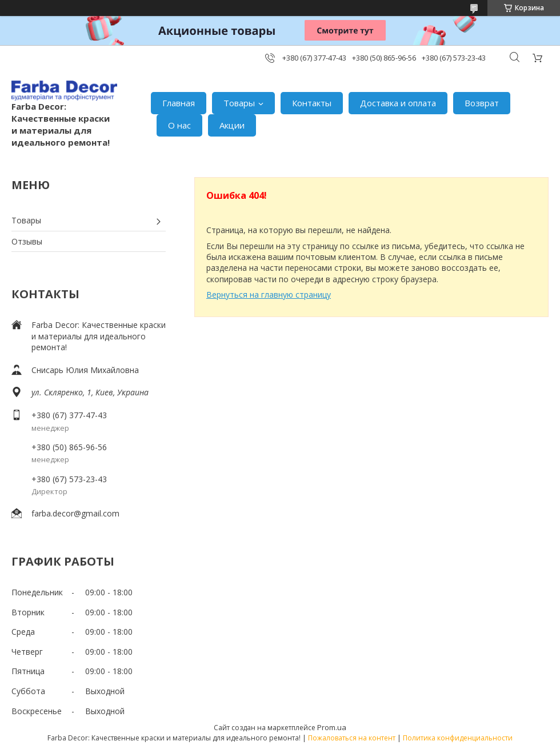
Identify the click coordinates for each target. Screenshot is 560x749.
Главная (179, 103)
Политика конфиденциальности (458, 738)
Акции (232, 125)
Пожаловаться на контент (352, 738)
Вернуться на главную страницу (269, 295)
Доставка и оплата (398, 103)
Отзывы (27, 241)
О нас (179, 125)
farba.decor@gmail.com (75, 513)
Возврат (482, 103)
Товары (239, 103)
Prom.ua (332, 727)
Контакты (312, 103)
